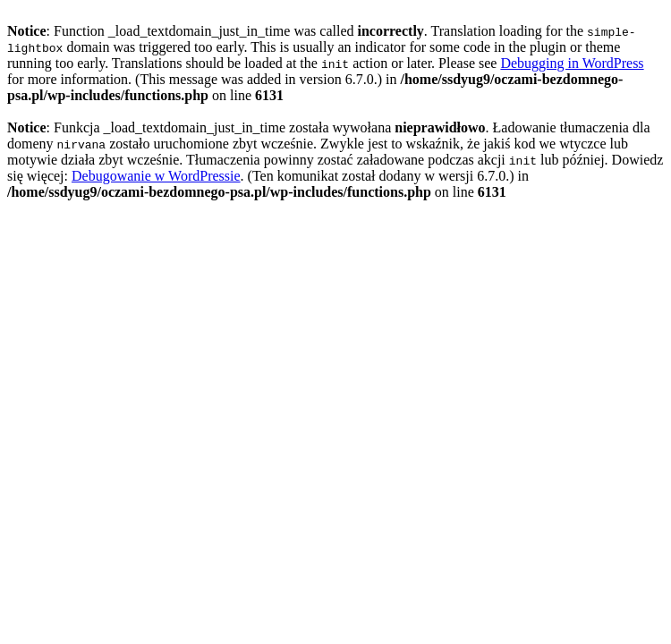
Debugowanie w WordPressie (156, 176)
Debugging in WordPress (572, 63)
